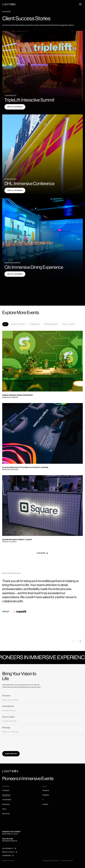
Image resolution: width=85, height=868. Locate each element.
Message (6, 728)
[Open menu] (80, 4)
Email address (8, 706)
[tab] (5, 324)
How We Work (7, 800)
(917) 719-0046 (8, 839)
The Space (6, 790)
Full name (6, 696)
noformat (11, 861)
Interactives (6, 804)
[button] (73, 641)
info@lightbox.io (10, 841)
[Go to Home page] (10, 771)
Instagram (46, 795)
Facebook (46, 790)
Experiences (6, 795)
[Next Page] (43, 553)
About (4, 809)
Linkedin (45, 804)
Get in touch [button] (6, 814)
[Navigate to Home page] (9, 4)
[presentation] (19, 741)
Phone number (8, 717)
